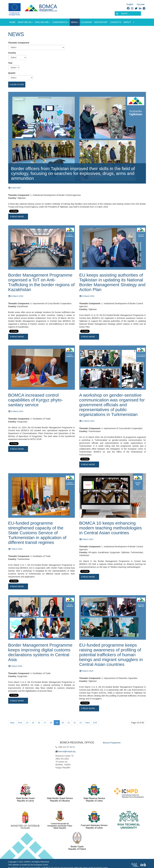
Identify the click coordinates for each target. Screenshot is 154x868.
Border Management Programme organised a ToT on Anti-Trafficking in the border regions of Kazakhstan (41, 282)
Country (12, 53)
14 (27, 723)
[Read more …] (18, 217)
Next (88, 723)
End (95, 723)
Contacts (116, 22)
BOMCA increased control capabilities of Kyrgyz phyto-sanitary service (36, 400)
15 (33, 723)
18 (51, 723)
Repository (101, 22)
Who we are (43, 22)
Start (12, 723)
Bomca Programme (112, 743)
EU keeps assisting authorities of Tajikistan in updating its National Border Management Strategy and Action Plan (112, 282)
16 (39, 723)
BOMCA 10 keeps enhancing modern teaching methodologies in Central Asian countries (111, 528)
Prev (20, 723)
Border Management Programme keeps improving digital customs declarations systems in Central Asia (40, 652)
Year (10, 63)
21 (69, 723)
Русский (141, 4)
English (130, 4)
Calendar (86, 22)
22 (75, 723)
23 (81, 723)
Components (60, 22)
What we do (25, 22)
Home (12, 22)
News (75, 22)
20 (63, 723)
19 (57, 723)
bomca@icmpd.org (67, 751)
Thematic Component (19, 43)
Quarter (12, 73)
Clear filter (17, 85)
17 (45, 723)
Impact (128, 22)
